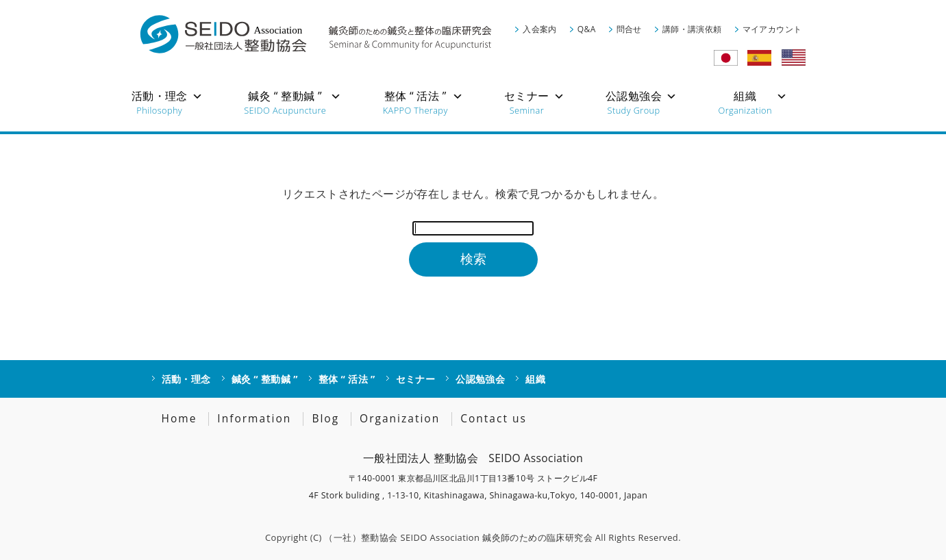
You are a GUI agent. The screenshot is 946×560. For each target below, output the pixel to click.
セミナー (416, 379)
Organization (400, 418)
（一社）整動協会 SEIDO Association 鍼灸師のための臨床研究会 (458, 537)
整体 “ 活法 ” (347, 379)
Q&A (587, 29)
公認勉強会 (480, 379)
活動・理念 (186, 379)
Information (254, 418)
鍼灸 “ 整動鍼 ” (265, 379)
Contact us (494, 418)
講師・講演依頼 (692, 29)
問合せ (629, 29)
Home (179, 418)
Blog (325, 418)
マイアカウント (772, 29)
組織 (535, 379)
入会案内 (540, 29)
